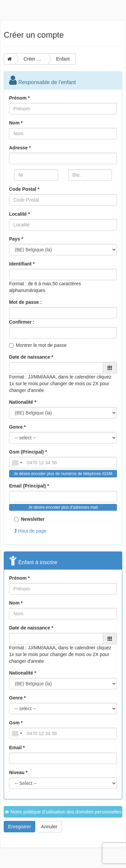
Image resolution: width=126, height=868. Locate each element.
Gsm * (16, 723)
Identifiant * (22, 264)
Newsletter (29, 519)
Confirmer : (22, 322)
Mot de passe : (25, 302)
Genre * (17, 427)
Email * (17, 748)
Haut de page (30, 531)
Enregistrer (19, 827)
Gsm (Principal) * (28, 452)
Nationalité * (23, 402)
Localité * (19, 214)
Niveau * (18, 772)
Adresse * (20, 148)
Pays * (16, 239)
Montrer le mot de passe (41, 345)
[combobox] (17, 463)
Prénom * (19, 98)
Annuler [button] (49, 827)
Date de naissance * (31, 357)
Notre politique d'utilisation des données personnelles (63, 812)
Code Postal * (24, 189)
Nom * (16, 123)
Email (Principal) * (29, 486)
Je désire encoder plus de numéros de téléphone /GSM (63, 474)
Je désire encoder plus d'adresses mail (63, 507)
